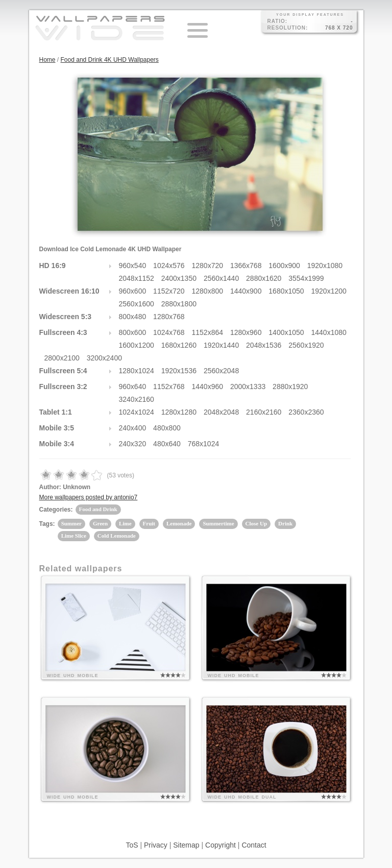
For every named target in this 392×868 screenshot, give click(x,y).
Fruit (149, 523)
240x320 (133, 444)
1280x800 (208, 291)
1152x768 (169, 387)
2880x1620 (264, 278)
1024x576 (169, 266)
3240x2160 (137, 399)
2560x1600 (137, 304)
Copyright (220, 845)
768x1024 (204, 444)
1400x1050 (286, 332)
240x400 (133, 428)
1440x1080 (329, 332)
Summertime (218, 523)
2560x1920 (306, 345)
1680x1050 (286, 291)
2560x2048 (221, 371)
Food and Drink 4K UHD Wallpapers (110, 60)
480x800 (167, 428)
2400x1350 (179, 278)
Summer (71, 523)
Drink (285, 523)
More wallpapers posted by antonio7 (89, 497)
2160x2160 (264, 412)
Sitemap (186, 845)
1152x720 (169, 291)
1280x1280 (179, 412)
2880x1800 (179, 304)
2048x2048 (221, 412)
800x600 (133, 332)
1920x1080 (325, 266)
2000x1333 (248, 387)
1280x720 (208, 266)
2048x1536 (264, 345)
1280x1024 (137, 371)
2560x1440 (221, 278)
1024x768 (169, 332)
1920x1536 (179, 371)
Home (47, 60)
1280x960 (246, 332)
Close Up (256, 523)
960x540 (133, 266)
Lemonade (179, 523)
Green (100, 523)
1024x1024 (137, 412)
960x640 (133, 387)
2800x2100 (62, 358)
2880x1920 (290, 387)
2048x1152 (137, 278)
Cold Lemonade (117, 536)
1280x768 (169, 317)
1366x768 (246, 266)
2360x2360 (306, 412)
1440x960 (208, 387)
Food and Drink (98, 509)
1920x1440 (221, 345)
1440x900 (246, 291)
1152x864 (208, 332)
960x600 (133, 291)
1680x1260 (179, 345)
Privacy (156, 845)
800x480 (133, 317)
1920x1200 (329, 291)
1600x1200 (137, 345)
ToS (132, 845)
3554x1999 (306, 278)
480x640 (167, 444)
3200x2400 (104, 358)
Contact (254, 845)
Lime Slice (74, 536)
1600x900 (284, 266)
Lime (125, 523)
